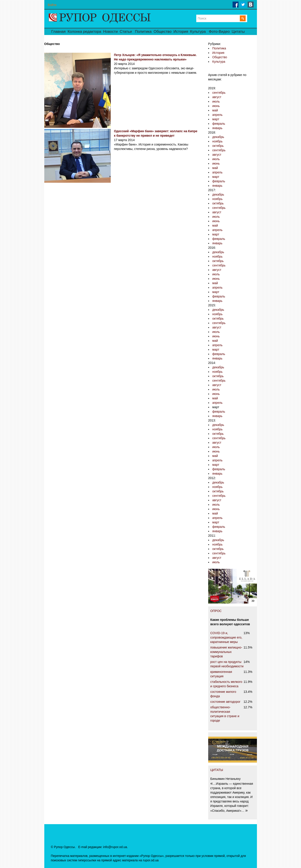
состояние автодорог (225, 702)
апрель (217, 115)
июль (216, 101)
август (217, 97)
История (181, 32)
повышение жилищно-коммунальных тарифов (226, 652)
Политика (143, 32)
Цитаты (238, 32)
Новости (111, 32)
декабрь (218, 137)
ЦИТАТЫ (217, 770)
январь (217, 128)
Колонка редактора (84, 32)
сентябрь (219, 93)
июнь (216, 106)
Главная (59, 32)
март (216, 119)
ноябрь (217, 141)
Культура (198, 32)
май (215, 110)
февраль (219, 124)
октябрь (218, 146)
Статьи (126, 32)
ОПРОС (216, 611)
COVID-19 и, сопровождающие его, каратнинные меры (226, 637)
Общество (163, 32)
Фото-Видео (219, 32)
